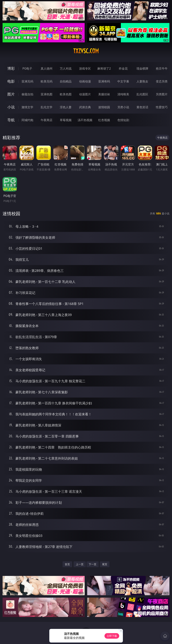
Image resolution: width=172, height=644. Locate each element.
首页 (67, 564)
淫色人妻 (66, 107)
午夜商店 (47, 120)
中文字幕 (123, 81)
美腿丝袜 (104, 94)
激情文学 (27, 107)
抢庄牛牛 (162, 68)
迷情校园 (104, 107)
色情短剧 (123, 120)
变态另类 (162, 81)
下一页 (93, 564)
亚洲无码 (27, 81)
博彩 (11, 68)
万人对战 (66, 68)
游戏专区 (85, 68)
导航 (11, 120)
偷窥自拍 (27, 94)
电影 (11, 81)
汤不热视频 (85, 120)
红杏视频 (104, 120)
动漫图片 (85, 94)
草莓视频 (66, 120)
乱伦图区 (142, 94)
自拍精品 (66, 81)
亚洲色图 (47, 94)
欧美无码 (47, 81)
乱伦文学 (47, 107)
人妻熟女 (142, 81)
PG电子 (27, 68)
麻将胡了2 (104, 68)
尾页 (105, 564)
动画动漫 (85, 81)
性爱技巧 (162, 107)
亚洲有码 (104, 81)
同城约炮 (27, 120)
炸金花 (123, 68)
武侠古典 (85, 107)
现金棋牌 (142, 68)
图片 (11, 94)
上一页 (80, 564)
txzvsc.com (86, 51)
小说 (11, 107)
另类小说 (123, 107)
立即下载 (112, 636)
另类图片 (162, 94)
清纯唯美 (123, 94)
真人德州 (47, 68)
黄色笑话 (142, 107)
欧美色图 (66, 94)
